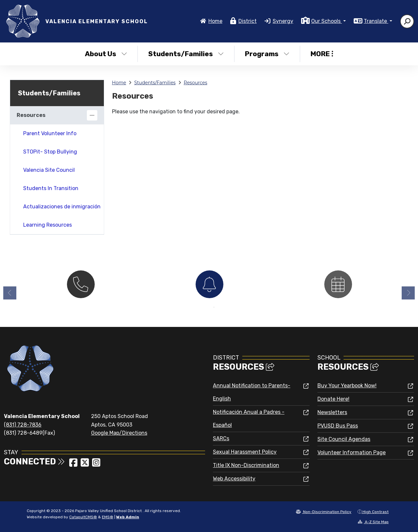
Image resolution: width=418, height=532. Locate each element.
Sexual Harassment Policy (245, 452)
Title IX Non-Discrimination (246, 465)
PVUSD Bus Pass (338, 426)
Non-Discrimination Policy (324, 512)
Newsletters (332, 412)
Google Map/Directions (119, 433)
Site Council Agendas (344, 439)
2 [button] (214, 307)
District (248, 21)
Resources (196, 83)
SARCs (221, 438)
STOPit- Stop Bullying (50, 152)
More (322, 54)
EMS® (108, 517)
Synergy (283, 21)
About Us (106, 54)
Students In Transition (51, 188)
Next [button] (408, 293)
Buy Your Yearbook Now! (347, 386)
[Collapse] (92, 115)
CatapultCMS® (83, 517)
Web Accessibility (234, 479)
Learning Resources (48, 225)
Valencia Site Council (49, 170)
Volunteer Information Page (352, 452)
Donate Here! (333, 399)
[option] (81, 284)
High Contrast (376, 512)
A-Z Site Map (373, 522)
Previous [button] (10, 293)
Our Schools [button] (327, 21)
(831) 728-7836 (23, 425)
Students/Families (186, 54)
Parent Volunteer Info (50, 133)
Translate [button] (376, 21)
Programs (267, 54)
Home (215, 21)
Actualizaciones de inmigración (62, 207)
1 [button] (204, 307)
